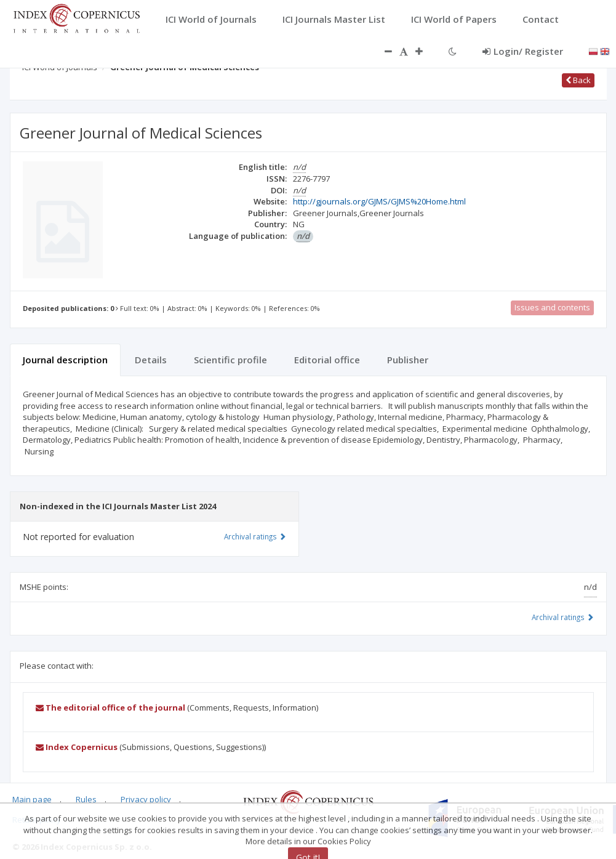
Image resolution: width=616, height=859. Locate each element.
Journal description (65, 360)
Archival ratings (563, 617)
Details (151, 360)
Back (578, 80)
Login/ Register (523, 51)
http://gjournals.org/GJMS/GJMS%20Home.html (379, 201)
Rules (86, 799)
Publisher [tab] (408, 360)
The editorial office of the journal (110, 708)
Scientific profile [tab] (230, 360)
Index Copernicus (77, 747)
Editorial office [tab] (327, 360)
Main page (32, 799)
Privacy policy (146, 799)
